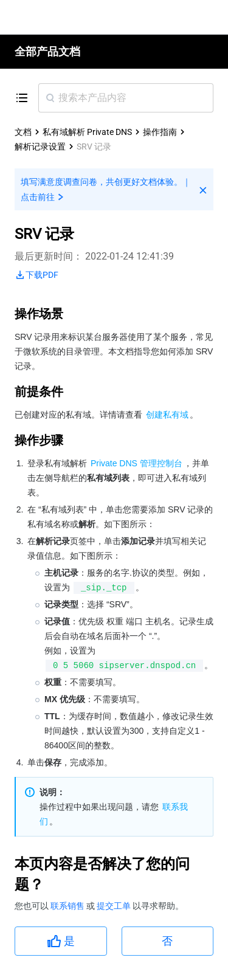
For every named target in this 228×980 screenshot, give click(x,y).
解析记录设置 (40, 147)
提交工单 (115, 906)
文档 (23, 132)
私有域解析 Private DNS (87, 132)
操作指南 (160, 132)
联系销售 (68, 906)
